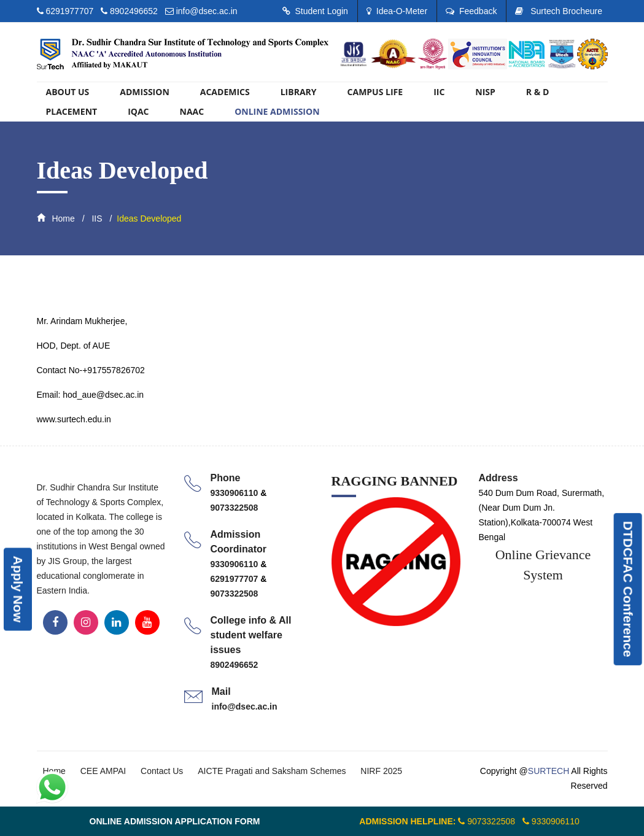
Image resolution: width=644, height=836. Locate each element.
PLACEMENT (72, 111)
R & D (537, 92)
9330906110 (236, 493)
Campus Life (375, 92)
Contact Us (162, 771)
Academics (225, 92)
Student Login (315, 11)
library (299, 92)
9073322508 (235, 508)
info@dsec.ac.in (207, 11)
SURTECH (549, 771)
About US (68, 92)
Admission (144, 92)
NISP (485, 92)
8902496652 (134, 11)
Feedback (471, 11)
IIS (96, 219)
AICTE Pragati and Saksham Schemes (272, 771)
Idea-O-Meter (397, 11)
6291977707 (71, 11)
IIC (439, 92)
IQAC (138, 111)
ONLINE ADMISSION (277, 111)
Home (56, 219)
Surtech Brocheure (559, 11)
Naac (192, 111)
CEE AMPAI (103, 771)
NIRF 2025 (381, 771)
